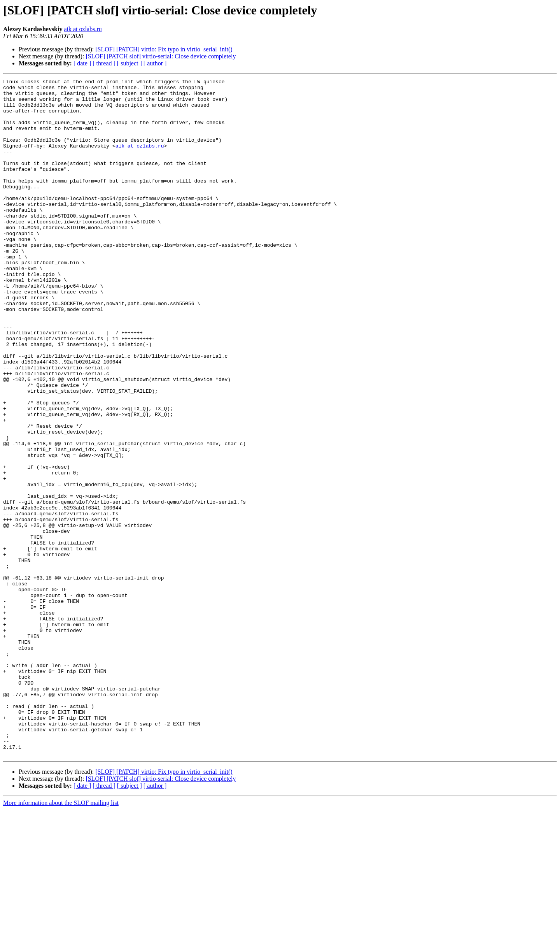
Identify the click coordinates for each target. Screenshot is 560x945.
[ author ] (155, 63)
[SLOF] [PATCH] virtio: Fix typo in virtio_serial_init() (164, 49)
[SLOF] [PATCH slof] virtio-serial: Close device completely (161, 56)
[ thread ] (104, 63)
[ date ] (82, 63)
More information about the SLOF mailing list (61, 938)
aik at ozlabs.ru (83, 29)
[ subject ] (129, 63)
